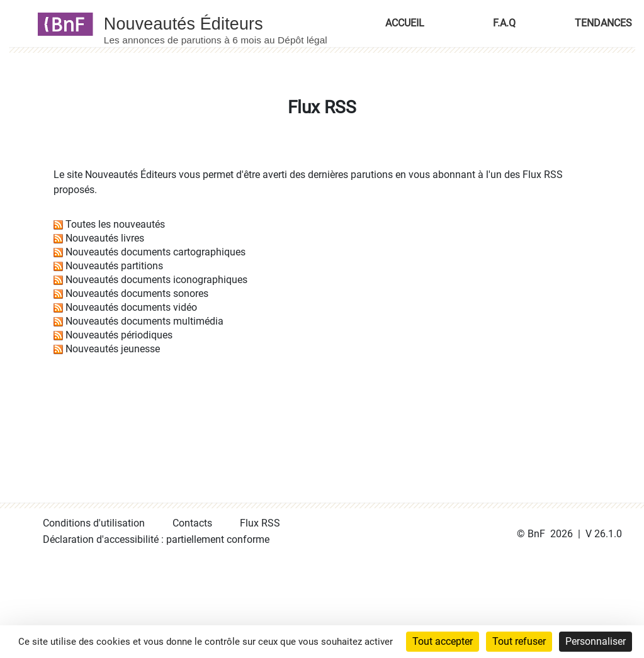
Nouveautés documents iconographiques (156, 280)
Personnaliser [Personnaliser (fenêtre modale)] (596, 641)
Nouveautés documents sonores (137, 293)
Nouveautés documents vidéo (131, 307)
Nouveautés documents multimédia (144, 321)
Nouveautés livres (105, 238)
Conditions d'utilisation (94, 523)
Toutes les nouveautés (115, 224)
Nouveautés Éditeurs (131, 175)
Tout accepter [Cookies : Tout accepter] (443, 641)
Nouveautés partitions (114, 266)
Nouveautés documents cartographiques (155, 252)
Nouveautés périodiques (119, 335)
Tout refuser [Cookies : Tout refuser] (519, 641)
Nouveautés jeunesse (113, 349)
